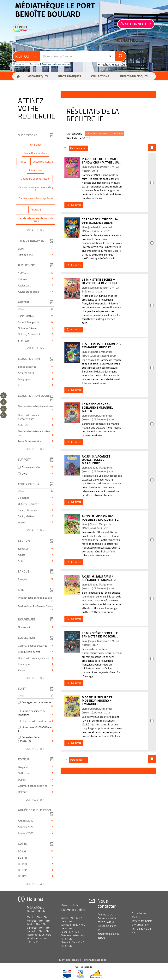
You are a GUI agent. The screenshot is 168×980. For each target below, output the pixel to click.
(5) (36, 348)
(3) (36, 530)
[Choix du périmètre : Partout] (27, 56)
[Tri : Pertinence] (79, 148)
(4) (36, 884)
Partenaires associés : (95, 960)
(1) (36, 449)
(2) (36, 230)
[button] (37, 76)
